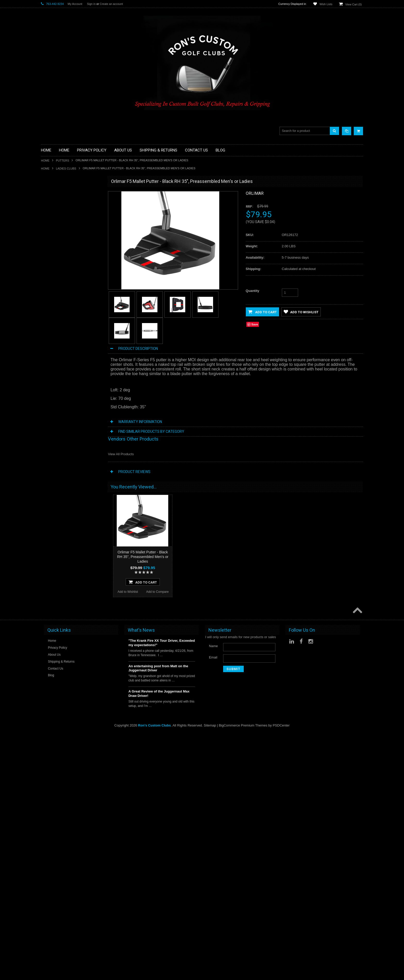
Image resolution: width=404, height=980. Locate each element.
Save (255, 324)
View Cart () (353, 4)
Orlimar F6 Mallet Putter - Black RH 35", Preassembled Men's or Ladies (72, 499)
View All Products (121, 454)
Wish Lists (326, 4)
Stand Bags (50, 247)
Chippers (48, 221)
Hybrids (47, 261)
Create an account (111, 4)
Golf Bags (48, 239)
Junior (45, 269)
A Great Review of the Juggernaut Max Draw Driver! (159, 941)
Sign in (91, 4)
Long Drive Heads (54, 287)
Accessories (50, 191)
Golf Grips (49, 208)
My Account (75, 4)
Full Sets (48, 235)
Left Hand (48, 282)
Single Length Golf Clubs (60, 217)
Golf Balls (48, 200)
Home (45, 160)
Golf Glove (49, 204)
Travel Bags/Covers (56, 252)
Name (213, 893)
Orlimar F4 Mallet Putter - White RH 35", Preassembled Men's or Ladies (72, 704)
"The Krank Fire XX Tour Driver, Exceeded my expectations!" (162, 890)
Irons (45, 265)
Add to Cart (262, 312)
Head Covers (51, 256)
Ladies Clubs (66, 168)
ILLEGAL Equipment (56, 213)
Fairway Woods (52, 230)
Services (47, 300)
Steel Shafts (50, 313)
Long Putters (50, 295)
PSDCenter (281, 972)
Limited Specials (53, 278)
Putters (62, 160)
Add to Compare (87, 432)
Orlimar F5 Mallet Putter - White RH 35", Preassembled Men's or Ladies (72, 806)
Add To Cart (72, 423)
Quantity (253, 291)
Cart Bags (48, 243)
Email (213, 904)
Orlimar (255, 193)
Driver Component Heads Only (64, 195)
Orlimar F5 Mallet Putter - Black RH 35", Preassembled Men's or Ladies (143, 557)
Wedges (47, 317)
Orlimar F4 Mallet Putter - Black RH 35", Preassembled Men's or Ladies (72, 397)
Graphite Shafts (53, 309)
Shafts (46, 304)
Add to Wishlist (57, 432)
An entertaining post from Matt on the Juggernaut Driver (158, 915)
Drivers (46, 226)
